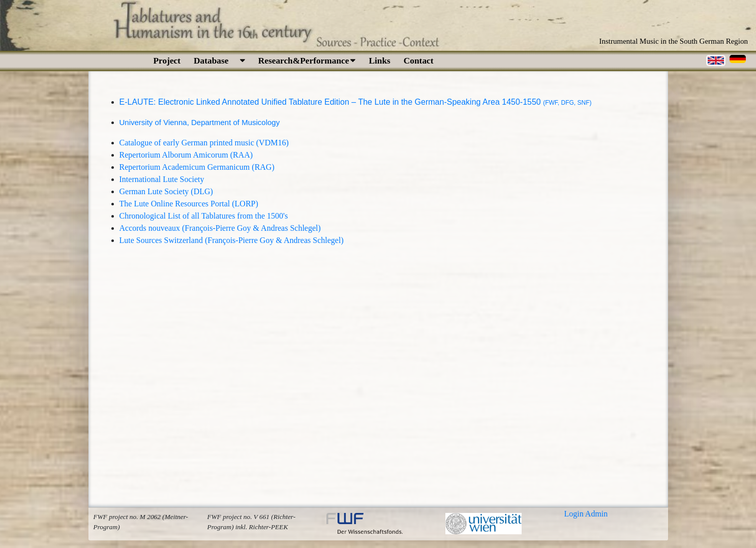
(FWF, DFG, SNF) (567, 103)
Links (379, 61)
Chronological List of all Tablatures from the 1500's (204, 216)
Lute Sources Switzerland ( (164, 240)
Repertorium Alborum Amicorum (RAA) (186, 155)
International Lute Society (162, 179)
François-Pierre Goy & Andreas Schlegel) (275, 240)
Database (219, 61)
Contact (419, 61)
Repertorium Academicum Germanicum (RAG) (197, 167)
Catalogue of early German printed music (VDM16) (204, 143)
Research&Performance (307, 61)
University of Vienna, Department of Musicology (200, 122)
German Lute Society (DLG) (166, 191)
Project (167, 61)
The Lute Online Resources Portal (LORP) (189, 204)
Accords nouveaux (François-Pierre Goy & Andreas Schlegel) (220, 228)
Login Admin (586, 514)
